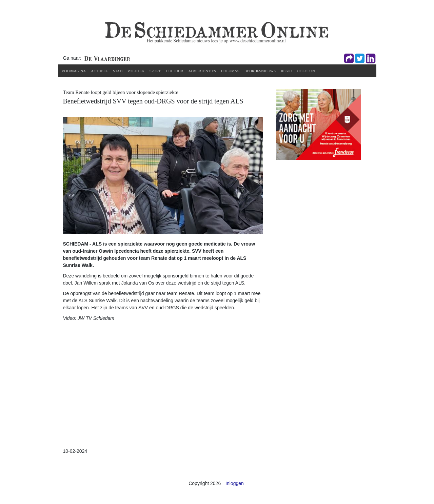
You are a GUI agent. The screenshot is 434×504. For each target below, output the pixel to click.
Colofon (306, 71)
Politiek (136, 71)
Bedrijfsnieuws (260, 71)
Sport (155, 71)
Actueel (99, 71)
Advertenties (202, 71)
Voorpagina (74, 71)
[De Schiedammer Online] (216, 32)
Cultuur (174, 71)
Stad (118, 71)
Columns (230, 71)
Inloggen (235, 483)
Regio (287, 71)
